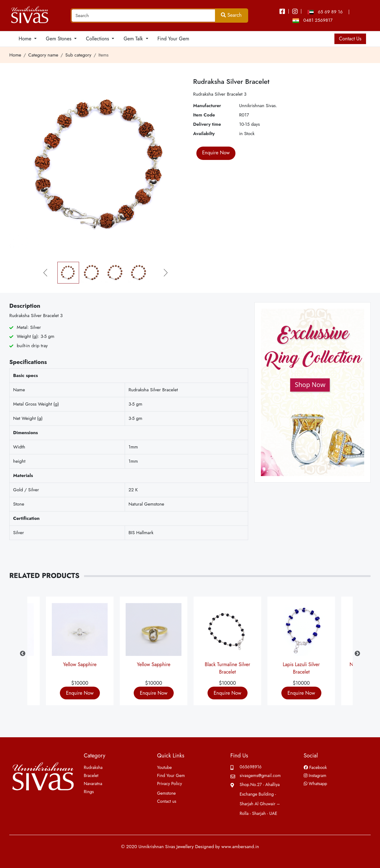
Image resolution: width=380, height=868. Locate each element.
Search (231, 15)
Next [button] (357, 654)
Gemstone (166, 793)
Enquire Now (80, 693)
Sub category (78, 55)
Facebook (315, 767)
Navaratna (93, 784)
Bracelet (91, 775)
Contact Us (350, 39)
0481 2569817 (313, 20)
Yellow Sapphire (80, 664)
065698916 (251, 767)
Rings (89, 792)
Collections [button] (98, 39)
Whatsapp (315, 784)
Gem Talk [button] (134, 39)
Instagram (315, 775)
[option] (227, 654)
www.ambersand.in (240, 847)
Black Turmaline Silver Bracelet (227, 667)
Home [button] (26, 39)
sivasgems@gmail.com (260, 775)
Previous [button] (23, 654)
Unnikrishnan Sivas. (258, 106)
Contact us (167, 801)
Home (15, 55)
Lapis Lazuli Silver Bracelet (301, 667)
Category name (43, 55)
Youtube (164, 767)
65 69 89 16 (325, 12)
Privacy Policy (169, 784)
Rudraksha (93, 767)
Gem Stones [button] (59, 39)
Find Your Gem (173, 39)
